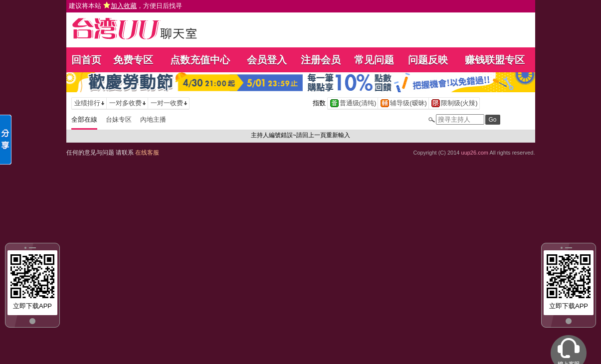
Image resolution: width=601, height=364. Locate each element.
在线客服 (147, 153)
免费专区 (133, 60)
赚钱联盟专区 (495, 60)
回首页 (86, 60)
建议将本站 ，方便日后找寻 (126, 6)
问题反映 (428, 60)
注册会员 (321, 60)
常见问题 (374, 60)
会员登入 (267, 60)
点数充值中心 (200, 60)
